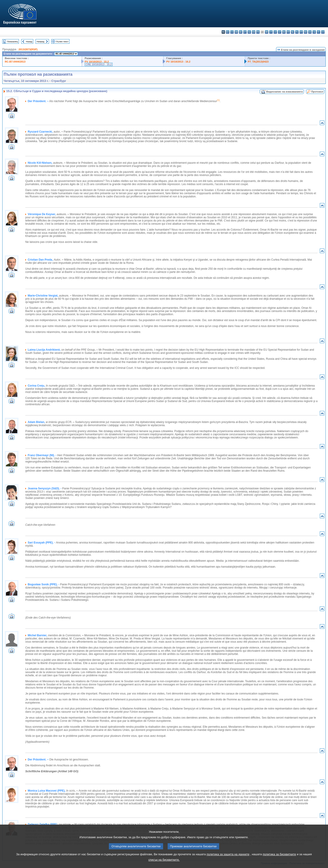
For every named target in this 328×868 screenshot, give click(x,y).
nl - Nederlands (293, 32)
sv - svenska (323, 32)
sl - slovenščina (314, 32)
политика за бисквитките (279, 854)
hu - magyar (284, 32)
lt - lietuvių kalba (280, 32)
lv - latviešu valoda (275, 32)
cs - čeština (232, 32)
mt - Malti (288, 32)
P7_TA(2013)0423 (258, 62)
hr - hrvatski (267, 32)
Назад (29, 42)
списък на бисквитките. (164, 860)
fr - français (258, 32)
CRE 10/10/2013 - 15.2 (99, 64)
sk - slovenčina (310, 32)
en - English (254, 32)
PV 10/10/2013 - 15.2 (97, 62)
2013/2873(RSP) (28, 49)
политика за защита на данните (228, 854)
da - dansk (236, 32)
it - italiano (271, 32)
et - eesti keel (245, 32)
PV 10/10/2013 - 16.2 (178, 62)
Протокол (317, 92)
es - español (228, 32)
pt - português (301, 32)
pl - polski (297, 32)
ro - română (306, 32)
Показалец (13, 42)
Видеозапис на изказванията (284, 92)
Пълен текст (62, 42)
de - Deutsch (241, 32)
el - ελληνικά (249, 32)
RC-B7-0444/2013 (15, 62)
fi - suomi (319, 32)
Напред (41, 42)
